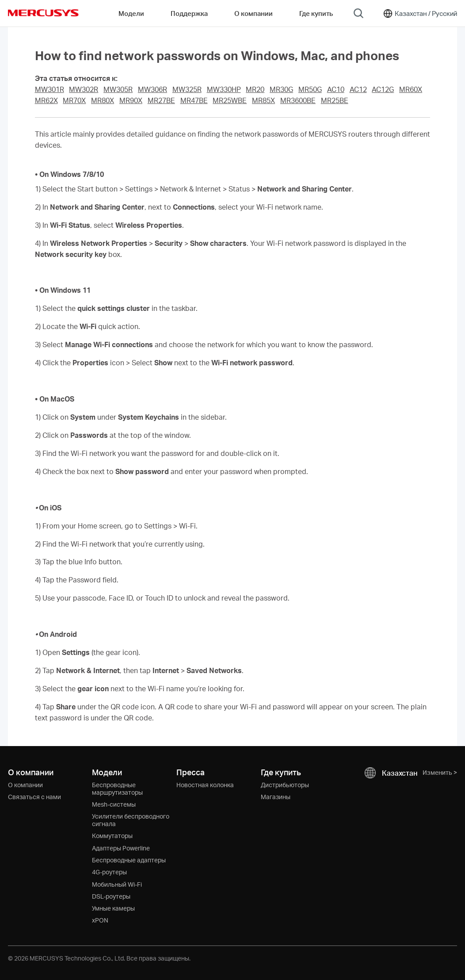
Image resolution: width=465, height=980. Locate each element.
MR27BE (161, 100)
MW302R (84, 89)
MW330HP (224, 89)
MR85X (263, 100)
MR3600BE (298, 100)
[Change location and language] (420, 13)
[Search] (358, 13)
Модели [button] (131, 13)
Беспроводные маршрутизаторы (117, 789)
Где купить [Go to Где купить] (316, 13)
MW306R (152, 89)
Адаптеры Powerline (121, 848)
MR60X (411, 89)
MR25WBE (230, 100)
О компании (25, 785)
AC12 (358, 89)
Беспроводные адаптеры (129, 860)
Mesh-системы (114, 804)
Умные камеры (113, 908)
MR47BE (194, 100)
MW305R (118, 89)
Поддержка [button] (189, 13)
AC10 (336, 89)
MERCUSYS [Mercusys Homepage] (43, 13)
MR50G (310, 89)
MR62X (46, 100)
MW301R (50, 89)
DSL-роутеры (111, 896)
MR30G (281, 89)
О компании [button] (253, 13)
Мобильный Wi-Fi (117, 884)
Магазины (276, 797)
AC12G (383, 89)
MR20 (255, 89)
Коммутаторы (112, 836)
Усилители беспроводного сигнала (131, 820)
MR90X (131, 100)
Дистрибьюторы (285, 785)
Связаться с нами (34, 797)
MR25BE (335, 100)
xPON (100, 920)
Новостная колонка (205, 785)
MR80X (103, 100)
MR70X (74, 100)
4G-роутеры (109, 872)
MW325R (187, 89)
